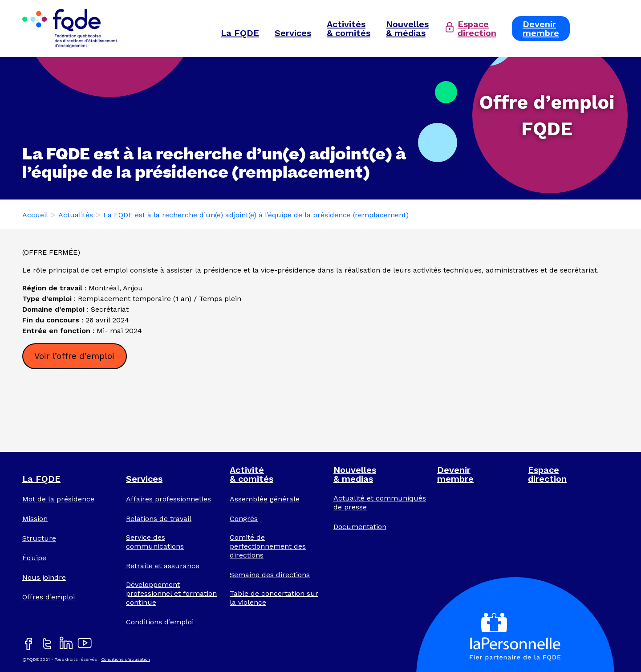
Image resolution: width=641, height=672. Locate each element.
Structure (39, 538)
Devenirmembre (541, 29)
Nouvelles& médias (407, 29)
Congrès (244, 519)
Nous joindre (44, 577)
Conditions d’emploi (160, 622)
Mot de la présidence (58, 499)
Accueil (35, 215)
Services (293, 33)
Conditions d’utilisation (126, 659)
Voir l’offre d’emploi (74, 356)
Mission (35, 519)
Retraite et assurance (163, 566)
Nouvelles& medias (355, 474)
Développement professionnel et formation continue (171, 593)
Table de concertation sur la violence (274, 598)
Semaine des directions (270, 575)
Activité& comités (252, 474)
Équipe (34, 558)
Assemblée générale (265, 499)
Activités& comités (349, 29)
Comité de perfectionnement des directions (268, 546)
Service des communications (155, 542)
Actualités (76, 215)
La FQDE (240, 33)
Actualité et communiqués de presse (380, 503)
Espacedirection (477, 29)
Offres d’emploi (49, 597)
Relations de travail (159, 519)
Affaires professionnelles (168, 499)
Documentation (360, 527)
